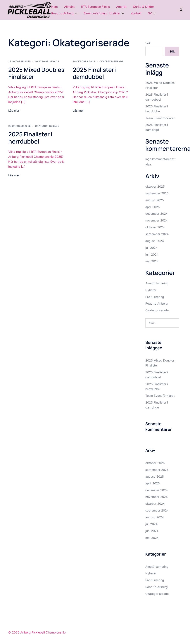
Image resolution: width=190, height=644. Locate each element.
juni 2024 (152, 254)
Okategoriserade (47, 61)
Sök (148, 43)
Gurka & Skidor (144, 7)
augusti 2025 (155, 200)
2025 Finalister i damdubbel (95, 73)
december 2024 (157, 214)
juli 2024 (151, 248)
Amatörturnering (157, 283)
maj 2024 (152, 261)
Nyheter (151, 290)
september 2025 (157, 193)
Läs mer (14, 111)
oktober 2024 (155, 227)
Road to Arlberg (62, 13)
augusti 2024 (155, 241)
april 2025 (153, 207)
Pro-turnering (155, 297)
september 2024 (157, 234)
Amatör (121, 7)
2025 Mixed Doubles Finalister (36, 73)
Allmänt (69, 7)
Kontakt (136, 13)
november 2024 (157, 220)
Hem (55, 7)
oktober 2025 (155, 186)
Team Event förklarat (160, 118)
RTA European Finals (95, 7)
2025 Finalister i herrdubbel (30, 138)
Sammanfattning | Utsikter (102, 13)
